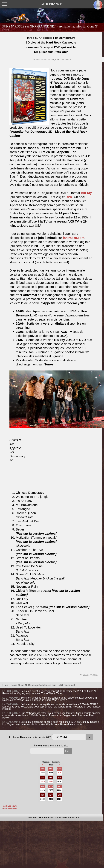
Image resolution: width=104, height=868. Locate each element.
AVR (43, 778)
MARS (59, 769)
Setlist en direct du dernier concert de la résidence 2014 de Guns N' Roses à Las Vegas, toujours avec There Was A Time (49, 692)
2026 (59, 773)
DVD (69, 197)
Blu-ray (86, 193)
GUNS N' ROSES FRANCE (46, 818)
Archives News (10, 806)
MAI (51, 778)
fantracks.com (74, 238)
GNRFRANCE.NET (64, 818)
